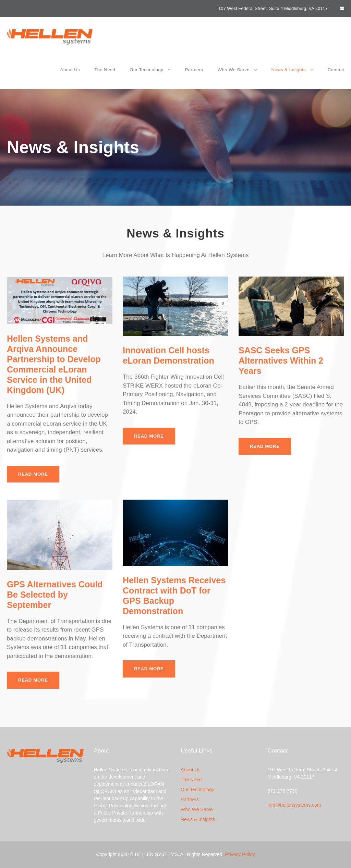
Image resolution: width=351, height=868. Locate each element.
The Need (105, 70)
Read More (33, 474)
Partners (194, 70)
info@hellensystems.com (294, 805)
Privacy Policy (240, 854)
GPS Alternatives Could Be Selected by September (55, 595)
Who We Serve (234, 70)
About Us (70, 70)
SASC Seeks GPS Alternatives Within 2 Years (281, 360)
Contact (336, 70)
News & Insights (288, 70)
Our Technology (146, 70)
